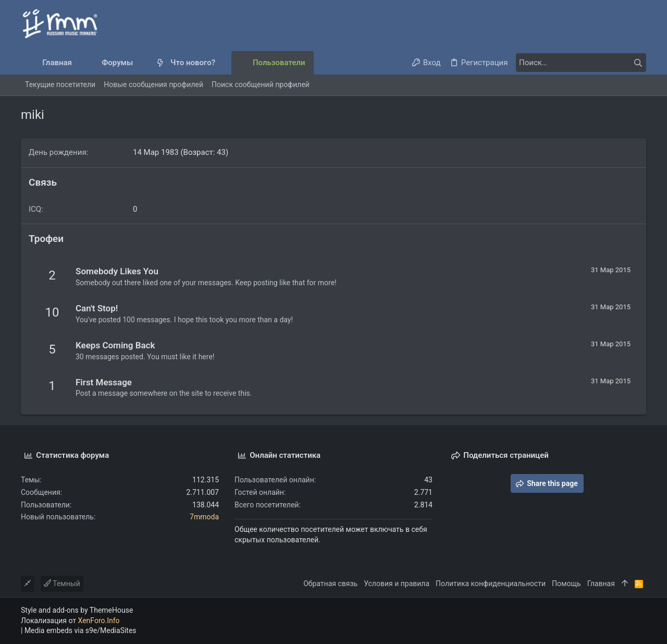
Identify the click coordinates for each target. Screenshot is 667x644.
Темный (62, 584)
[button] (141, 63)
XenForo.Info (99, 621)
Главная (601, 584)
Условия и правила (397, 584)
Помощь (566, 584)
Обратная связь (330, 584)
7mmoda (204, 517)
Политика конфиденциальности (491, 584)
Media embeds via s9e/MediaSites (81, 630)
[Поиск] (581, 63)
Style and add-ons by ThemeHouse (77, 610)
